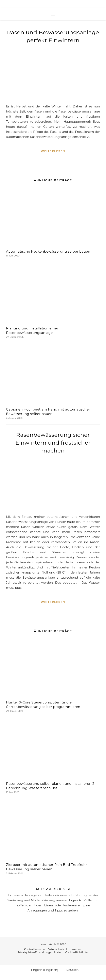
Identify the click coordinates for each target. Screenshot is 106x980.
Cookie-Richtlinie (76, 952)
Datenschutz (56, 949)
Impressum (74, 949)
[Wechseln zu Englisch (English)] (43, 970)
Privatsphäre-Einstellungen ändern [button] (40, 952)
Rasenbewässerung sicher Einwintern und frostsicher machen (53, 443)
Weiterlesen (53, 151)
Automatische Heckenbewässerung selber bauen (48, 251)
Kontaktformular (35, 949)
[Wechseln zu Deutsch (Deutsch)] (70, 970)
